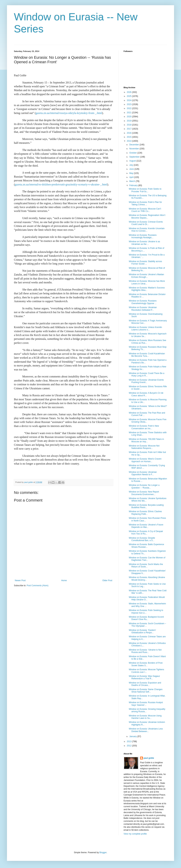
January (133, 736)
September (135, 157)
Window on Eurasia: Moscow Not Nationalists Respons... (144, 447)
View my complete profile (135, 834)
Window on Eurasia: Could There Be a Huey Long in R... (147, 374)
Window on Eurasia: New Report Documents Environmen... (144, 493)
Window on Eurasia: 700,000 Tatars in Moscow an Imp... (146, 440)
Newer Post (20, 580)
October (133, 153)
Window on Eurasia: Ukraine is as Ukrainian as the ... (144, 243)
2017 (129, 129)
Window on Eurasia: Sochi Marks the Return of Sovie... (146, 565)
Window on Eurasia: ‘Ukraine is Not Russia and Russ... (145, 651)
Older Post (107, 580)
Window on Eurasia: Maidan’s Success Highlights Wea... (147, 289)
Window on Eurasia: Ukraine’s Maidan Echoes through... (146, 276)
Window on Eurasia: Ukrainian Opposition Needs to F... (143, 473)
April (132, 177)
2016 (129, 133)
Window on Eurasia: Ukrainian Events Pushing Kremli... (146, 381)
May (132, 173)
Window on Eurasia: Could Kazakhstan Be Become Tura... (147, 355)
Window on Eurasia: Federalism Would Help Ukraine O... (147, 598)
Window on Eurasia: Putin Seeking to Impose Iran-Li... (146, 611)
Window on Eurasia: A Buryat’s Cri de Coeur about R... (146, 394)
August (133, 161)
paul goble (149, 758)
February (134, 185)
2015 (129, 137)
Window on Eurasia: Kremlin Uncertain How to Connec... (147, 230)
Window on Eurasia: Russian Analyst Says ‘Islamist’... (146, 704)
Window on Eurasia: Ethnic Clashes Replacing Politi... (145, 513)
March (133, 181)
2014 (129, 141)
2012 (129, 746)
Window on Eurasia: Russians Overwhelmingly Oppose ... (143, 302)
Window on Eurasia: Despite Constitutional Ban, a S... (142, 539)
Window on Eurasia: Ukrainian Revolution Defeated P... (143, 309)
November (134, 149)
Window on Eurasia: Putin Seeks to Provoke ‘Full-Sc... (145, 190)
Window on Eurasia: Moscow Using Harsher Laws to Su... (145, 717)
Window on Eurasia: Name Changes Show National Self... (146, 691)
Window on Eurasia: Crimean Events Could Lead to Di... (146, 223)
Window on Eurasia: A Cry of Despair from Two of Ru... (146, 533)
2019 (129, 121)
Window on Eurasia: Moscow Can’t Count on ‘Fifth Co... (145, 210)
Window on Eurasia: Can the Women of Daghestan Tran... (147, 559)
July (131, 165)
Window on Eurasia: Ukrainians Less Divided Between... (146, 730)
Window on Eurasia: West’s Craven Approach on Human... (145, 460)
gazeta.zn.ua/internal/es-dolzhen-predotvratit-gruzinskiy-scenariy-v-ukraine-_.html (61, 184)
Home (64, 580)
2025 (129, 96)
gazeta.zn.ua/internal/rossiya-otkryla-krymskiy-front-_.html (69, 113)
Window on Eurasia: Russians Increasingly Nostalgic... (143, 236)
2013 (129, 741)
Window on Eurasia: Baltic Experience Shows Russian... (146, 546)
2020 (129, 117)
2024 (129, 100)
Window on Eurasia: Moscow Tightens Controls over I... (146, 671)
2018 (129, 125)
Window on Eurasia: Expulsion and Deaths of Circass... (145, 684)
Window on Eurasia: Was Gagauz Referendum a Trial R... (144, 677)
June (132, 169)
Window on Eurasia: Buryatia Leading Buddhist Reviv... (146, 506)
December (134, 145)
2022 (129, 108)
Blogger (103, 852)
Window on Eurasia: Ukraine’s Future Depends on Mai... (146, 526)
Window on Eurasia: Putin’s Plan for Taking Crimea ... (145, 203)
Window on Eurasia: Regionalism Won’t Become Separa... (147, 216)
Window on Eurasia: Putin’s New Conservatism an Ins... (144, 427)
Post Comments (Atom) (38, 586)
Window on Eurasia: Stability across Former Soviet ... (145, 263)
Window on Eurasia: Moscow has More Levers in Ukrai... (147, 282)
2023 (129, 104)
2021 (129, 113)
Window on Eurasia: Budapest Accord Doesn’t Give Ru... (146, 618)
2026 (129, 92)
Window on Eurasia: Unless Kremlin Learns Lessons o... (145, 328)
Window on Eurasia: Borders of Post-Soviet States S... (146, 664)
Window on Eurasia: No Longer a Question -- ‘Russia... (144, 486)
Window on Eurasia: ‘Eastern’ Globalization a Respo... (142, 631)
